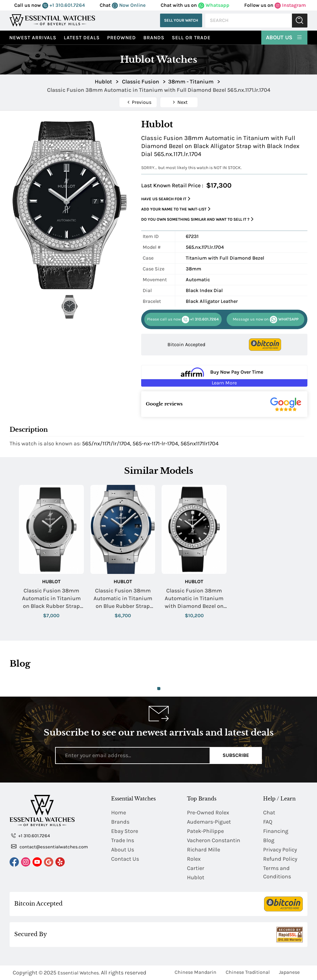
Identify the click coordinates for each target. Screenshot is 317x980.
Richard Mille (204, 850)
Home (119, 812)
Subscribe (236, 755)
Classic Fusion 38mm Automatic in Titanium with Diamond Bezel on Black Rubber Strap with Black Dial (194, 599)
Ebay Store (125, 831)
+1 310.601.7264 (63, 5)
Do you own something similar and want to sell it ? (197, 219)
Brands (154, 38)
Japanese (289, 972)
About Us (284, 37)
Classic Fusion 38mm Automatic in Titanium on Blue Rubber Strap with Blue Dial (123, 599)
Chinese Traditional (248, 972)
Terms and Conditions (277, 872)
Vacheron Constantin (214, 840)
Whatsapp (214, 5)
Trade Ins (123, 840)
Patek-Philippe (205, 831)
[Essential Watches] (52, 20)
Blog (269, 840)
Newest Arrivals (33, 38)
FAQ (268, 822)
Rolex (194, 859)
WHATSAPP (266, 320)
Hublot (51, 581)
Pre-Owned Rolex (208, 812)
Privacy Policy (280, 850)
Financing (276, 831)
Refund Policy (280, 859)
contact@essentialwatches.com (50, 846)
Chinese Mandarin (195, 972)
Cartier (196, 868)
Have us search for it (166, 199)
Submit (300, 21)
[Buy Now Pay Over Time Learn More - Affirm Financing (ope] (224, 376)
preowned (122, 38)
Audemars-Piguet (209, 822)
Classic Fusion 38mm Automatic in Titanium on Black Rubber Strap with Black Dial (51, 599)
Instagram (290, 5)
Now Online (129, 5)
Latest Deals (82, 38)
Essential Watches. (79, 973)
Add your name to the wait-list (176, 209)
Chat (269, 812)
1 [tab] (159, 689)
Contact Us (125, 859)
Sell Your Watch (181, 20)
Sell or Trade (191, 38)
